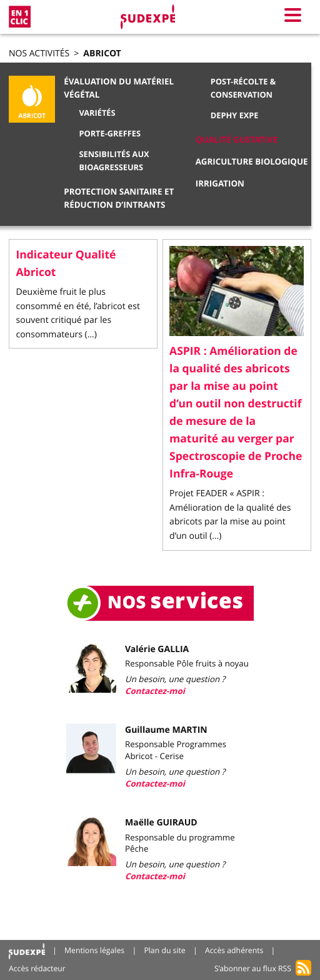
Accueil (27, 951)
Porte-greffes (110, 133)
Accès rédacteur (37, 968)
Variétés (97, 113)
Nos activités (39, 54)
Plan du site (164, 950)
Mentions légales (94, 950)
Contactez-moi (155, 692)
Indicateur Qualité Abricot (66, 263)
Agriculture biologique (252, 162)
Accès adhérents (234, 950)
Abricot (102, 54)
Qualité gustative (237, 140)
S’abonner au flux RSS (253, 968)
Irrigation (220, 184)
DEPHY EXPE (235, 115)
